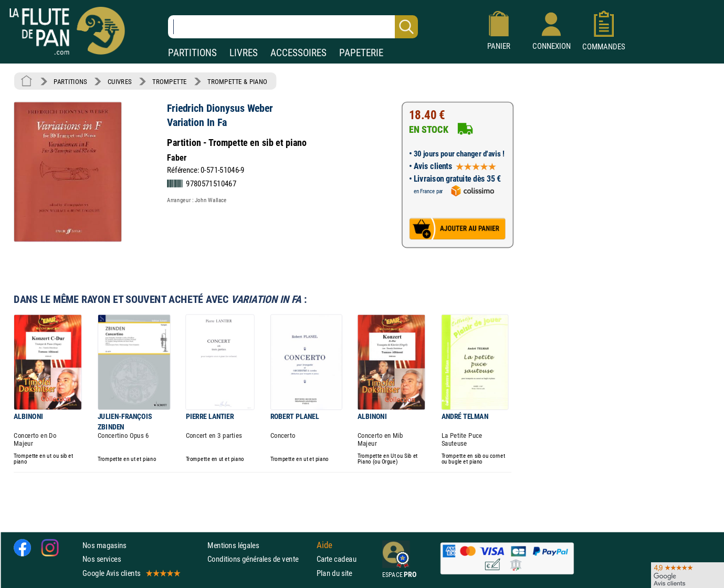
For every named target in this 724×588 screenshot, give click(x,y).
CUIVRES (120, 81)
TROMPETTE (170, 81)
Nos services (102, 559)
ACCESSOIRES (298, 53)
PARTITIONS (192, 53)
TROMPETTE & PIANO (237, 81)
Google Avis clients (131, 573)
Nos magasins (104, 545)
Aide (324, 545)
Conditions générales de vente (260, 559)
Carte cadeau (337, 559)
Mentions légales (233, 545)
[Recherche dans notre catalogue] (293, 27)
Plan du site (334, 573)
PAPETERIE (361, 53)
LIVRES (244, 53)
